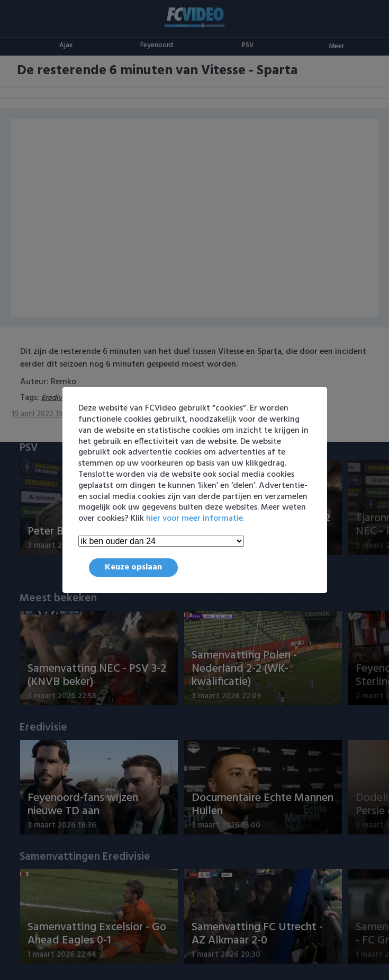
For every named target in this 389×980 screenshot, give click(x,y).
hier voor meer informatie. (195, 519)
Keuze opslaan (133, 567)
